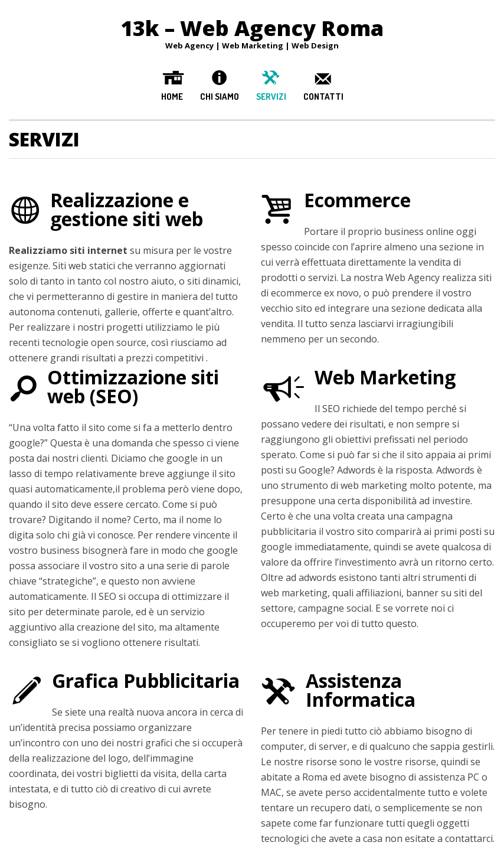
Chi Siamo (220, 97)
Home (172, 97)
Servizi (271, 97)
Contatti (323, 97)
